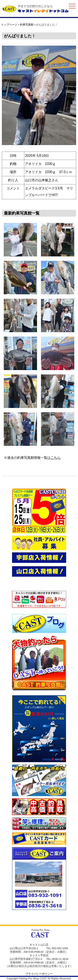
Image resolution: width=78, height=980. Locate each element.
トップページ (9, 25)
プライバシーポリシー (39, 974)
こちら (56, 458)
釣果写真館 (27, 25)
